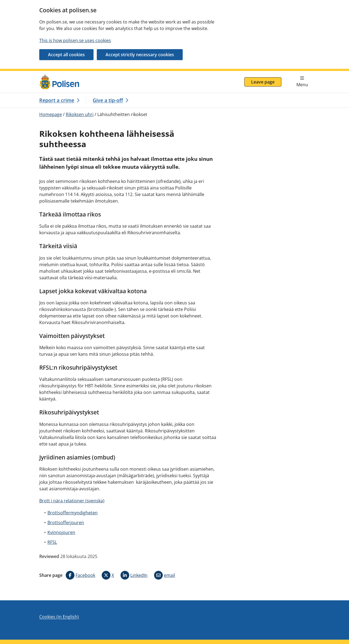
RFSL (52, 542)
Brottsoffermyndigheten (73, 513)
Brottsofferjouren (66, 523)
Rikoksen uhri (80, 114)
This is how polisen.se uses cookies (75, 40)
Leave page (263, 82)
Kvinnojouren (61, 532)
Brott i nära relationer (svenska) (72, 501)
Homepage (51, 114)
